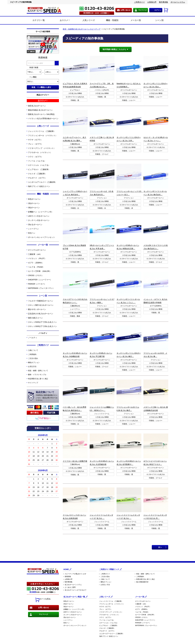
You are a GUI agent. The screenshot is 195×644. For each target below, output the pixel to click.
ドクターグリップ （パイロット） (42, 148)
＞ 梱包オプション (105, 582)
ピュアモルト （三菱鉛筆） (39, 169)
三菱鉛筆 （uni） (35, 254)
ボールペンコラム (178, 2)
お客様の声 (152, 2)
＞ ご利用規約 (139, 577)
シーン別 (156, 20)
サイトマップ (33, 383)
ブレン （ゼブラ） (35, 144)
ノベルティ (33, 338)
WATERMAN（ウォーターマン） (41, 288)
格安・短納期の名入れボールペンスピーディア (82, 29)
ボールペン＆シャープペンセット (41, 237)
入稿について (33, 350)
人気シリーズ (86, 20)
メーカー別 (133, 20)
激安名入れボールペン (37, 106)
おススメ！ (62, 20)
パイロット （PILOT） (37, 258)
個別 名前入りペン (35, 318)
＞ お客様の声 (68, 579)
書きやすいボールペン (37, 309)
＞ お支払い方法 (104, 585)
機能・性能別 (109, 20)
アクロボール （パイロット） (40, 152)
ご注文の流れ (33, 358)
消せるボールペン (35, 225)
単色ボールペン (34, 199)
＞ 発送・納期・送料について (145, 574)
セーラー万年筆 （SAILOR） (40, 271)
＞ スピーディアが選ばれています (75, 574)
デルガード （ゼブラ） (37, 178)
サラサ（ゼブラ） (35, 140)
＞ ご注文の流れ (104, 577)
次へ (160, 547)
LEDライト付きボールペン (39, 216)
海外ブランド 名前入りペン (39, 186)
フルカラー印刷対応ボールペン (41, 301)
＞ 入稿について (104, 579)
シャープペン (33, 229)
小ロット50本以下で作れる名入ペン (42, 322)
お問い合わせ (126, 10)
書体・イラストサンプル (37, 375)
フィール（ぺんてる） (37, 161)
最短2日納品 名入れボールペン (40, 110)
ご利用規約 (32, 354)
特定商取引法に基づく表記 (38, 379)
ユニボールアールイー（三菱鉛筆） (42, 182)
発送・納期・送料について (38, 371)
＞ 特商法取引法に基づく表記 (145, 579)
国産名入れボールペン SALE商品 (41, 114)
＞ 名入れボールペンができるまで (75, 590)
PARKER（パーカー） (37, 284)
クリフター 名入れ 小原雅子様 (75, 461)
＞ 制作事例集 (68, 582)
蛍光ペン (32, 233)
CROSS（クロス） (36, 275)
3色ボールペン (34, 208)
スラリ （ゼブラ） (35, 157)
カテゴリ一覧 (39, 20)
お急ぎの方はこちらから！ (43, 584)
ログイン (158, 10)
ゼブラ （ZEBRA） (36, 263)
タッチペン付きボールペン (39, 220)
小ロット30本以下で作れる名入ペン (42, 326)
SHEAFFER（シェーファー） (40, 280)
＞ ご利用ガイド (104, 574)
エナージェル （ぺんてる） (39, 165)
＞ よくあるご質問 (69, 587)
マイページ (142, 10)
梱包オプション (34, 362)
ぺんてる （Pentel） (36, 267)
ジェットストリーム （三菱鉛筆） (42, 131)
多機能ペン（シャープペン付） (41, 212)
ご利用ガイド (139, 2)
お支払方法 (32, 366)
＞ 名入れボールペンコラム (72, 585)
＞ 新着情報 (67, 577)
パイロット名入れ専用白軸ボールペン (43, 118)
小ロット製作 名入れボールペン (41, 305)
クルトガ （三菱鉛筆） (37, 174)
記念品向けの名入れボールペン (41, 314)
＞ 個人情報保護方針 (141, 582)
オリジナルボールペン (37, 250)
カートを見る (43, 600)
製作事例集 (163, 2)
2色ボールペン (34, 203)
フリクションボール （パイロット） (43, 135)
